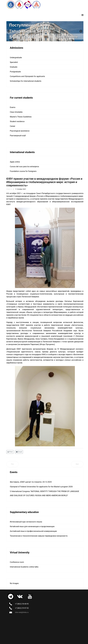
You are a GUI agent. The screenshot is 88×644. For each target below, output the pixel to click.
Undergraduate (16, 58)
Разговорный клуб (18, 136)
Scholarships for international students (26, 81)
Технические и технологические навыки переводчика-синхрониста (39, 536)
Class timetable (16, 112)
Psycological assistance (20, 131)
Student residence (17, 121)
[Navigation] (82, 15)
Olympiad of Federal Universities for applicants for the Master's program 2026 (41, 487)
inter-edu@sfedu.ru (22, 612)
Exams (13, 107)
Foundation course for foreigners (23, 171)
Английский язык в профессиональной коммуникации (33, 531)
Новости (9, 189)
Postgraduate (15, 72)
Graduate (14, 67)
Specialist (14, 62)
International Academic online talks (24, 567)
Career (13, 126)
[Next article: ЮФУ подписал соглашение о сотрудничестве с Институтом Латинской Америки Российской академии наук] (77, 464)
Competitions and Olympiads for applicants (27, 76)
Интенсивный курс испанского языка (26, 522)
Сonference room (17, 562)
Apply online (15, 162)
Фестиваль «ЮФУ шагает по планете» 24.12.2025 (31, 482)
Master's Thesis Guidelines (21, 117)
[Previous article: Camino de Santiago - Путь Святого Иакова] (12, 464)
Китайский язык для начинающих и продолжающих (32, 526)
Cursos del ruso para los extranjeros (24, 167)
